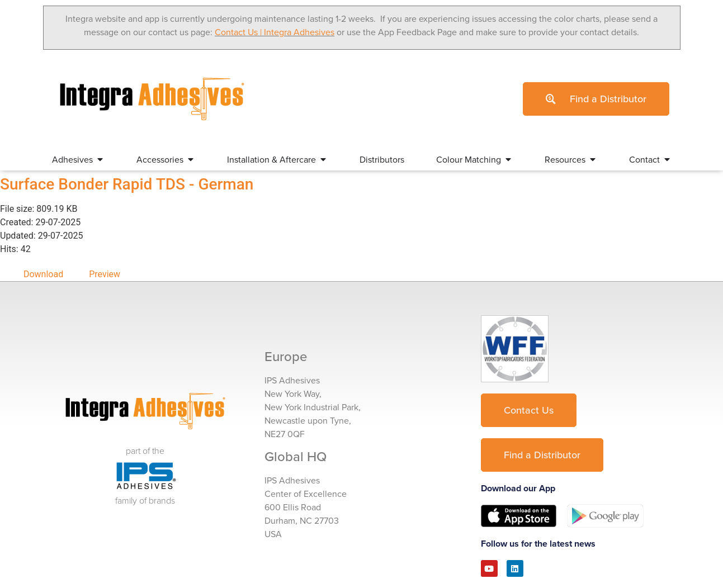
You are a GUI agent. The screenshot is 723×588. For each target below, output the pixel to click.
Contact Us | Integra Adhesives (275, 32)
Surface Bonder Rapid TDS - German (127, 184)
